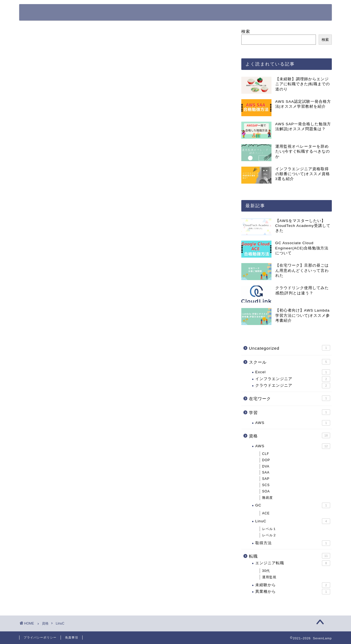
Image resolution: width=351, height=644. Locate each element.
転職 (290, 556)
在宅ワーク (290, 398)
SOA (266, 491)
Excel (293, 372)
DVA (266, 466)
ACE (266, 513)
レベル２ (269, 535)
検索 (246, 31)
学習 (290, 412)
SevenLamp (45, 12)
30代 (266, 571)
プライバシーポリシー (40, 637)
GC (293, 506)
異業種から (293, 592)
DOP (266, 460)
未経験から (293, 585)
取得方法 (293, 543)
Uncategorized (290, 348)
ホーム (193, 13)
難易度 (268, 498)
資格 (290, 435)
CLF (266, 454)
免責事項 (72, 637)
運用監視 (269, 577)
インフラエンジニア (293, 379)
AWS (293, 423)
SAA (266, 473)
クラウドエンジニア (293, 386)
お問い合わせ (266, 13)
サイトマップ (306, 13)
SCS (266, 485)
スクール (290, 362)
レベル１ (269, 529)
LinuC (293, 521)
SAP (266, 479)
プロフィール (226, 13)
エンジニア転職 (293, 563)
